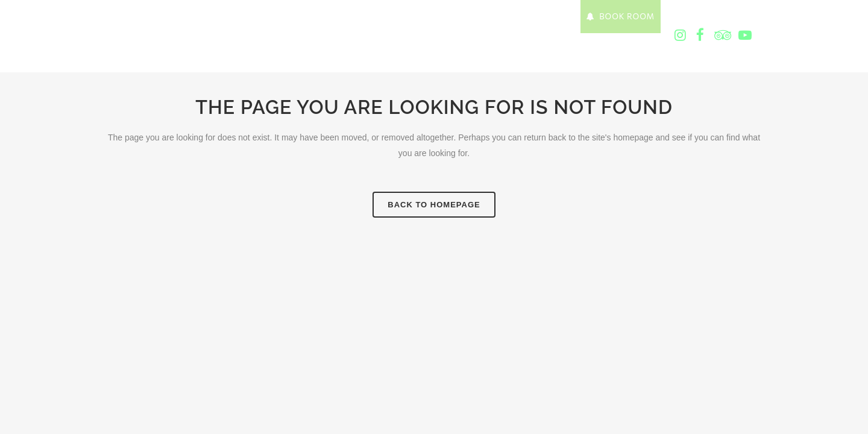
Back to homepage (434, 205)
